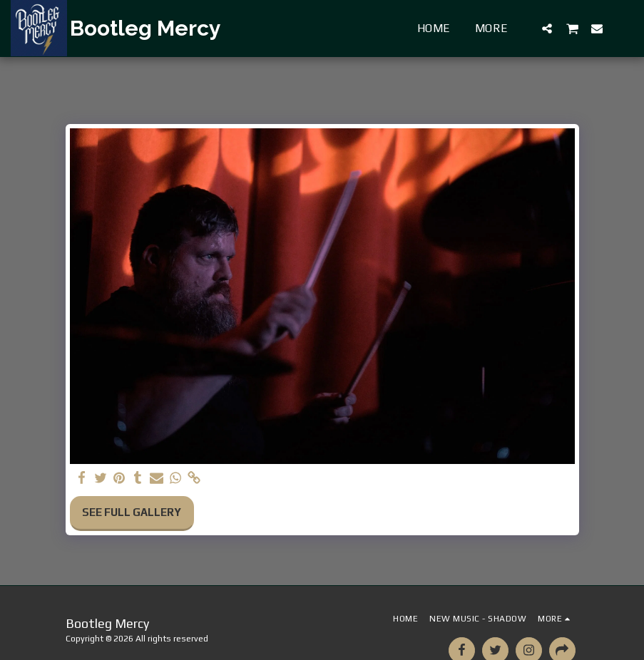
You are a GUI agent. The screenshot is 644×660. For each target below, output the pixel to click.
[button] (547, 28)
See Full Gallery (132, 512)
